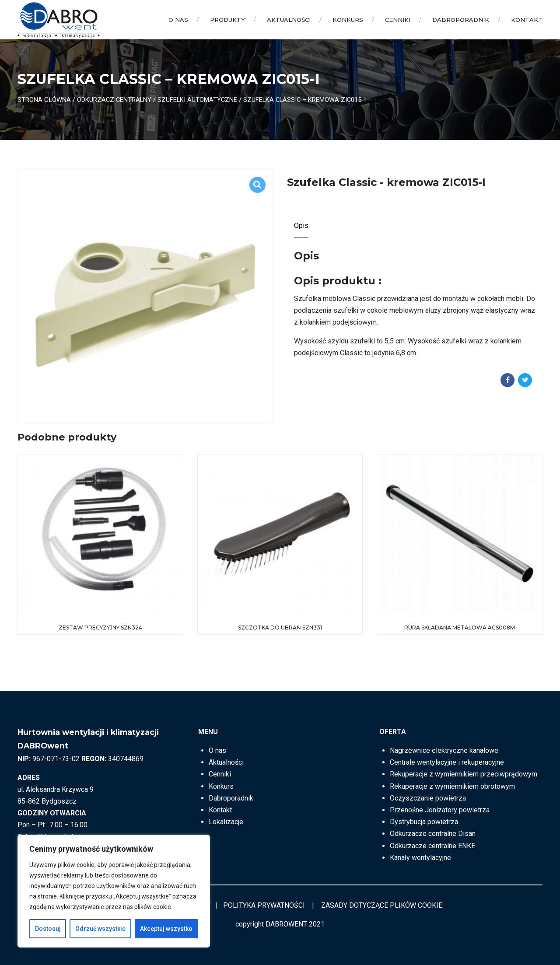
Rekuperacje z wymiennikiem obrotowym (452, 786)
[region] (114, 891)
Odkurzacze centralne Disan (433, 834)
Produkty (227, 20)
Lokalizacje (226, 822)
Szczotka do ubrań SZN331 (280, 628)
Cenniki (398, 20)
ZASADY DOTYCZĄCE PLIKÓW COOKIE (382, 905)
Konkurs (348, 20)
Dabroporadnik (461, 20)
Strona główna (44, 100)
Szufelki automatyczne (197, 100)
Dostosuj (48, 929)
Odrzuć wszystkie (100, 929)
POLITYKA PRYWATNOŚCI (264, 905)
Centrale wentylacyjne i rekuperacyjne (447, 762)
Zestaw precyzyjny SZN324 (100, 628)
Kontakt (527, 20)
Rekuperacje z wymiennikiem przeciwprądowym (464, 774)
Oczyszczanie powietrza (428, 798)
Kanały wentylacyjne (420, 858)
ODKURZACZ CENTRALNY (114, 100)
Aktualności (289, 20)
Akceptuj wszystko (166, 929)
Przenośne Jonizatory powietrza (440, 810)
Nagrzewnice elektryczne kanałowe (444, 750)
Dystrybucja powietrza (424, 822)
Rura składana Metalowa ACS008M (460, 628)
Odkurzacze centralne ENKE (432, 846)
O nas (178, 20)
